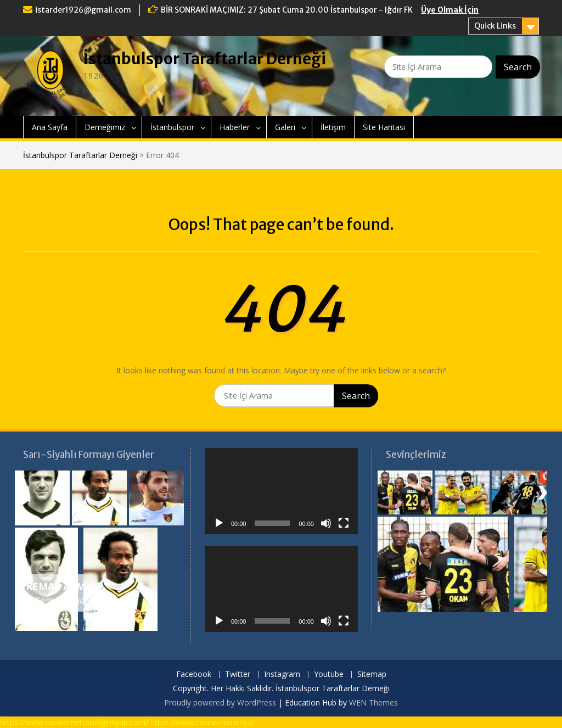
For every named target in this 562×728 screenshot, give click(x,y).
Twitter (238, 674)
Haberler (235, 127)
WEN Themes (373, 702)
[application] (281, 491)
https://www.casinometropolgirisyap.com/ (74, 722)
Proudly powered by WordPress (220, 702)
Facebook (194, 674)
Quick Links (495, 26)
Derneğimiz (105, 127)
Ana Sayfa (50, 127)
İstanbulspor (172, 127)
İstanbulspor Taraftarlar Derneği (205, 59)
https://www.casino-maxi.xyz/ (202, 722)
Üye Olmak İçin (450, 10)
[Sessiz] (326, 523)
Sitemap (372, 674)
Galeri (285, 127)
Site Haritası (384, 127)
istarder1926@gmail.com (83, 10)
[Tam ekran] (344, 523)
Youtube (329, 674)
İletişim (333, 127)
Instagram (282, 674)
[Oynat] (219, 523)
